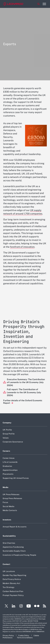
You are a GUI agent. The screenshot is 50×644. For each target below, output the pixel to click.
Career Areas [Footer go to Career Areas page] (9, 458)
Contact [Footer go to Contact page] (6, 564)
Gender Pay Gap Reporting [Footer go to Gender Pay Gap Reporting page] (14, 575)
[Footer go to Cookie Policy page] (24, 636)
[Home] (13, 4)
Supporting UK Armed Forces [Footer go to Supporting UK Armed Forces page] (16, 478)
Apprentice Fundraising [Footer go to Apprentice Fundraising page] (13, 547)
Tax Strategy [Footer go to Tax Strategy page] (8, 587)
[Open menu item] (44, 4)
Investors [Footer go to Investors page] (7, 520)
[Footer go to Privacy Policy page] (8, 636)
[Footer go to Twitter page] (5, 606)
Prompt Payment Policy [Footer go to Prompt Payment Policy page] (13, 595)
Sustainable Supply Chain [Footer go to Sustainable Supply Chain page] (14, 551)
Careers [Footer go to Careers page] (6, 451)
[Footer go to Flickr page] (37, 606)
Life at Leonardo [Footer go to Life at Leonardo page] (10, 462)
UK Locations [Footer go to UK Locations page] (9, 571)
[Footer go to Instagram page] (21, 606)
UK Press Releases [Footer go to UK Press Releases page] (11, 494)
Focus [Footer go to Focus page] (5, 502)
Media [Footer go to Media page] (5, 487)
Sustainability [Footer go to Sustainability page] (9, 536)
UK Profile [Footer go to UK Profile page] (7, 430)
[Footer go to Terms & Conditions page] (25, 638)
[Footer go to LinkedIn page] (14, 606)
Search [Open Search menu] (39, 4)
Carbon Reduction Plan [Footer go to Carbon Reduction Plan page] (13, 591)
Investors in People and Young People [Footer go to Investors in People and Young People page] (19, 555)
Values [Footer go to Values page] (6, 438)
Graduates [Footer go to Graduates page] (7, 466)
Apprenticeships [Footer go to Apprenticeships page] (10, 470)
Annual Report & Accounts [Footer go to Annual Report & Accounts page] (15, 527)
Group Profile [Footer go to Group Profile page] (9, 434)
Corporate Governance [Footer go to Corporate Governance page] (13, 442)
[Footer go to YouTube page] (29, 606)
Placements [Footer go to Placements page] (8, 474)
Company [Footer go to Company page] (7, 423)
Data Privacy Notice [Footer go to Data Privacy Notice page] (12, 579)
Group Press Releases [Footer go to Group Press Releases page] (12, 498)
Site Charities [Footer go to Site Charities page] (9, 543)
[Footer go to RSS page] (45, 606)
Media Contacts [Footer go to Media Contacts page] (10, 510)
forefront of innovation (22, 247)
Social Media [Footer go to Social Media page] (8, 506)
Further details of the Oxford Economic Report (23, 402)
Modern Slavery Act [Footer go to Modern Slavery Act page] (11, 583)
